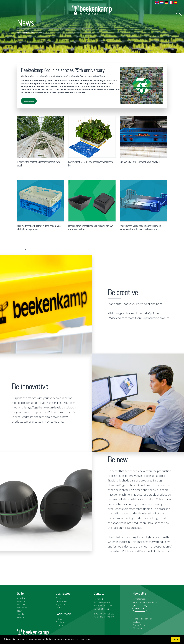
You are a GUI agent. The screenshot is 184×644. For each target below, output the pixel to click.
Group (58, 598)
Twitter (59, 619)
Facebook (60, 622)
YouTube (59, 625)
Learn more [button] (85, 639)
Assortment (22, 598)
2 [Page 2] (25, 249)
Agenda (20, 614)
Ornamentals (61, 601)
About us (21, 601)
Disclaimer (137, 628)
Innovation (22, 604)
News (20, 611)
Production (22, 608)
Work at (21, 617)
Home (32, 32)
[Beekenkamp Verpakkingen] (92, 10)
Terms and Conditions (142, 619)
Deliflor (59, 608)
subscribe (140, 608)
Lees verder (29, 101)
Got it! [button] (176, 639)
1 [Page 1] (20, 249)
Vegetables (61, 604)
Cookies (136, 622)
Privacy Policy (139, 625)
